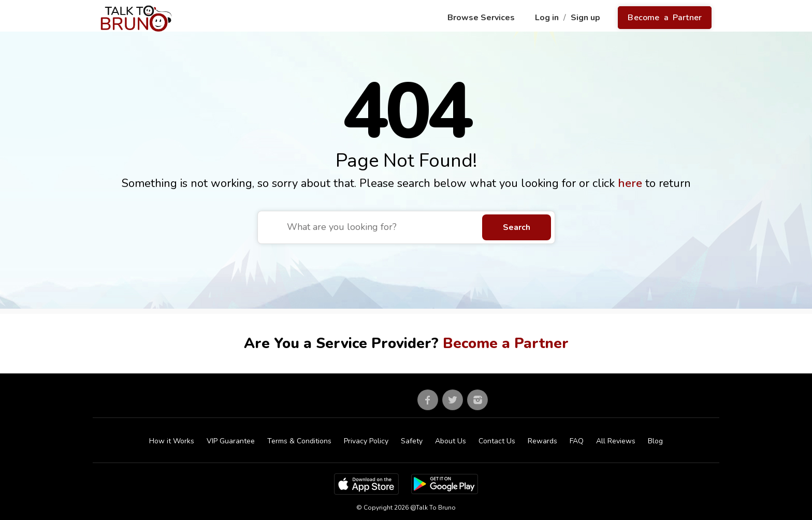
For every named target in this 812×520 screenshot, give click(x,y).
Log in (548, 18)
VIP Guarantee (231, 441)
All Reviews (616, 441)
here (632, 183)
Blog (655, 441)
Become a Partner (665, 18)
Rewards (542, 441)
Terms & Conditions (299, 441)
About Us (451, 441)
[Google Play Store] (445, 483)
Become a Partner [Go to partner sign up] (506, 343)
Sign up (586, 18)
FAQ (577, 441)
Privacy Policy (366, 441)
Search (517, 227)
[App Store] (366, 483)
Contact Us (497, 441)
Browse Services (482, 18)
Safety (412, 441)
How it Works (172, 441)
